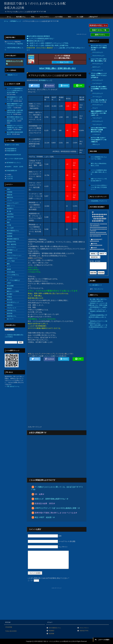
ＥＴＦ (9, 266)
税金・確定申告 (12, 244)
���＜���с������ (96, 244)
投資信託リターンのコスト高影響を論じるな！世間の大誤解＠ (15, 128)
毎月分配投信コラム (13, 231)
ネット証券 (80, 17)
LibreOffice (10, 214)
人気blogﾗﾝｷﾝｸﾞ (93, 17)
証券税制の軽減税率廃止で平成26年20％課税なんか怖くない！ (98, 317)
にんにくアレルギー (13, 203)
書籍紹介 (10, 289)
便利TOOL (10, 198)
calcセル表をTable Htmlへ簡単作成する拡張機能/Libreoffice (99, 130)
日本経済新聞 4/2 (11, 151)
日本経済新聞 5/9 (11, 149)
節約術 (9, 269)
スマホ (9, 220)
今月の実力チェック (13, 302)
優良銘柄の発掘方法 (13, 239)
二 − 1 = (33, 580)
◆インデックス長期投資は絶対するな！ (41, 39)
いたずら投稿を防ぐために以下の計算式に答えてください (48, 578)
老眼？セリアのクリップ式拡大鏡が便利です (99, 180)
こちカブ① (9, 177)
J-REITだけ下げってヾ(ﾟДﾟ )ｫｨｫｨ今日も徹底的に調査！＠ (57, 508)
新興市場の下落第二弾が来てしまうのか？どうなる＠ (56, 513)
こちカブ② (9, 179)
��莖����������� (97, 249)
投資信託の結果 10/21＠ (45, 503)
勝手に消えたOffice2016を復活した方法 (99, 165)
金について (10, 319)
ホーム (9, 17)
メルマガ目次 (59, 17)
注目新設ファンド (12, 258)
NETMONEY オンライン (13, 163)
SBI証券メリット (13, 75)
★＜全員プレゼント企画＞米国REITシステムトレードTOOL (48, 43)
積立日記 (10, 300)
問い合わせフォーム (13, 386)
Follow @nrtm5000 (11, 631)
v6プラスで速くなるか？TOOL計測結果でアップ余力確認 (99, 140)
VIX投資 (9, 297)
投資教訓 (10, 233)
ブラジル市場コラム (13, 275)
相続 (8, 222)
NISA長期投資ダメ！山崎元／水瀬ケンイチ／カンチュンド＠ (15, 99)
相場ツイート (11, 206)
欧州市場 (10, 313)
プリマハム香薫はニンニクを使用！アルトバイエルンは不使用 (99, 75)
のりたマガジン (45, 17)
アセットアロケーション (14, 255)
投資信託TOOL (11, 242)
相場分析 (10, 195)
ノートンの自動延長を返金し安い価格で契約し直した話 (99, 172)
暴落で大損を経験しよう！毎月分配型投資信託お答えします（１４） (98, 327)
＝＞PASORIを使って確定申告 (14, 44)
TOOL (33, 17)
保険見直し (10, 305)
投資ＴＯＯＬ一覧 (100, 30)
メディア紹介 (11, 261)
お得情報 (10, 253)
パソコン (10, 200)
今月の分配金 (11, 272)
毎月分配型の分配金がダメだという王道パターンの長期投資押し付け (15, 119)
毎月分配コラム (21, 17)
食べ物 (9, 211)
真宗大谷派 (10, 217)
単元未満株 (10, 286)
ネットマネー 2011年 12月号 (15, 159)
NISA (70, 17)
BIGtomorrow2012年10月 (14, 155)
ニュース (10, 278)
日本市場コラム (12, 311)
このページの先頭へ (104, 640)
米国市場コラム (12, 316)
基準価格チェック (45, 80)
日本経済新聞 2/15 (12, 171)
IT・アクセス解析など (14, 280)
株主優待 (10, 294)
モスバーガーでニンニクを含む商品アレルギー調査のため (99, 48)
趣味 (8, 264)
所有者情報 (9, 627)
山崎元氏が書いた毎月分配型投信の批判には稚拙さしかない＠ (15, 112)
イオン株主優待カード (95, 285)
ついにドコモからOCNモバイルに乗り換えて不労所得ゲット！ (99, 187)
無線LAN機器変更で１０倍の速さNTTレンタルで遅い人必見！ (15, 106)
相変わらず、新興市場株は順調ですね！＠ (52, 499)
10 (96, 142)
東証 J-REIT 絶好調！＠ (45, 517)
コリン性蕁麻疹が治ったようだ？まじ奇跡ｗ (99, 158)
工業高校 (10, 192)
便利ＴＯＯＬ (100, 35)
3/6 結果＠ (40, 494)
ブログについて (12, 308)
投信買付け (10, 209)
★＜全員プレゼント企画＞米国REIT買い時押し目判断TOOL (48, 45)
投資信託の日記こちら (98, 25)
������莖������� (96, 240)
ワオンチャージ (99, 289)
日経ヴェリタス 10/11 (13, 145)
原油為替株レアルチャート (99, 201)
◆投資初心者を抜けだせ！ (36, 41)
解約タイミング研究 (13, 291)
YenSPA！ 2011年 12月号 (15, 167)
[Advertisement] (44, 28)
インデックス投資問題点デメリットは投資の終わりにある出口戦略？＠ (15, 90)
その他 (9, 225)
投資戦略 (10, 236)
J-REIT (9, 283)
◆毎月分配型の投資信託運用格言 (38, 36)
